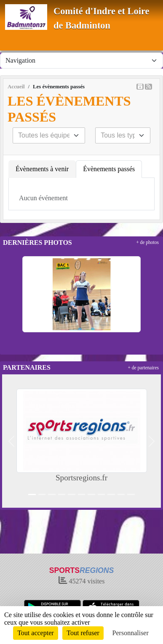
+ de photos (147, 242)
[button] (12, 441)
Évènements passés (109, 169)
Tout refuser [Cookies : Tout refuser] (83, 633)
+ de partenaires (143, 368)
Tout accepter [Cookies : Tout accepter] (35, 633)
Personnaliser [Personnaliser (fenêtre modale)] (131, 633)
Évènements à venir (42, 169)
